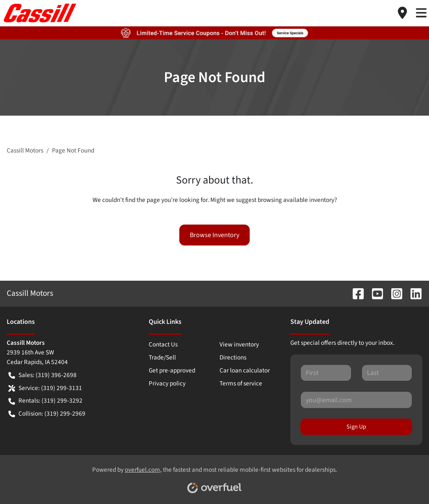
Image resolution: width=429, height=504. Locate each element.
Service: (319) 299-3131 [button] (45, 388)
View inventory (239, 344)
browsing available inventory (296, 200)
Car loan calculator (245, 370)
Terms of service (241, 383)
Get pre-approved (172, 370)
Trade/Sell (162, 357)
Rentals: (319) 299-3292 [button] (45, 401)
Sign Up (356, 427)
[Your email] (356, 400)
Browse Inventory (214, 235)
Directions (233, 357)
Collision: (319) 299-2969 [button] (47, 414)
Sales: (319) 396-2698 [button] (43, 375)
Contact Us (163, 344)
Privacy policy (167, 383)
